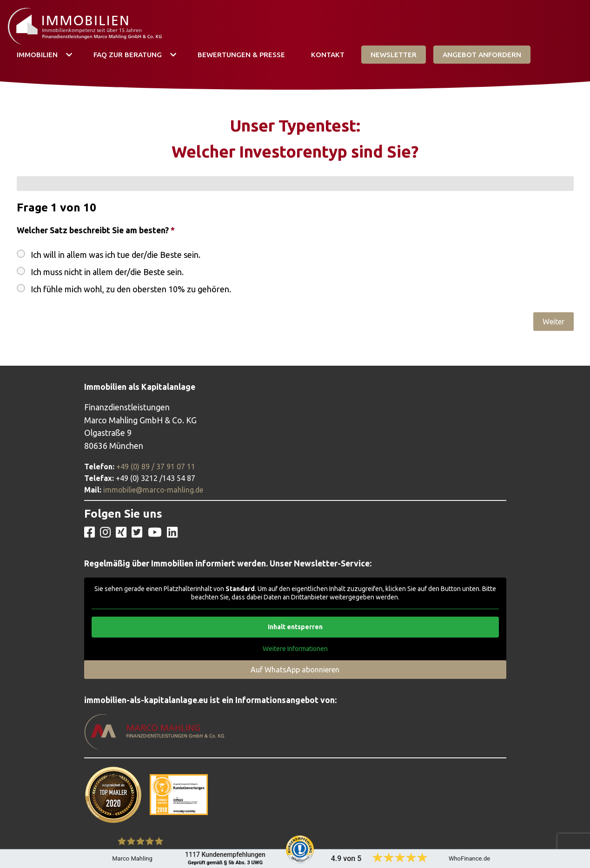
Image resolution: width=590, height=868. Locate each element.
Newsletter (394, 55)
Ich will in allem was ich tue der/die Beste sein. (116, 255)
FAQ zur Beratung (128, 55)
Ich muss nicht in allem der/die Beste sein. (107, 272)
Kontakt (328, 55)
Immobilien (37, 55)
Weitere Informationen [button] (295, 649)
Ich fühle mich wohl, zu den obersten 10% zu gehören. (131, 289)
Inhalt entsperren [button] (295, 627)
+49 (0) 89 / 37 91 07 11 (156, 467)
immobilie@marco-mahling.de (153, 490)
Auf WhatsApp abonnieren (295, 670)
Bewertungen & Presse (241, 55)
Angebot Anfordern (482, 55)
